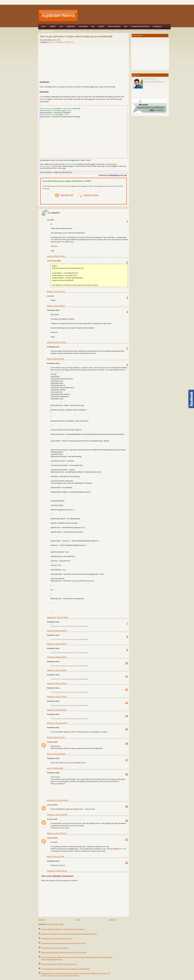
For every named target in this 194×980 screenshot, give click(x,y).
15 (127, 729)
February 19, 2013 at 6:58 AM (57, 670)
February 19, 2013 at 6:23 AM (57, 657)
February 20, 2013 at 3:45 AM (57, 710)
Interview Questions (140, 27)
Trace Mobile (47, 31)
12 (127, 689)
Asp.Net (53, 27)
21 (127, 839)
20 (127, 821)
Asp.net (51, 42)
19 (127, 806)
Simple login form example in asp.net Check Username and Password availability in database (69, 934)
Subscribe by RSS (64, 195)
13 (127, 703)
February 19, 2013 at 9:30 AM (57, 683)
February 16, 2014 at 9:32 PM (57, 833)
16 (127, 743)
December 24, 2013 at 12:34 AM (57, 800)
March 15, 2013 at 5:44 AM (56, 737)
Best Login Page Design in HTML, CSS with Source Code (59, 964)
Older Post (113, 920)
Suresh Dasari (52, 261)
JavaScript (83, 27)
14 (127, 716)
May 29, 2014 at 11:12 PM (55, 856)
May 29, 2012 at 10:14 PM (55, 359)
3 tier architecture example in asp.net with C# (55, 948)
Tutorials (157, 27)
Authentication (59, 42)
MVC (126, 27)
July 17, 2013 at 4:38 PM (55, 768)
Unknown (50, 742)
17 (127, 760)
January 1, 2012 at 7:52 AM (56, 256)
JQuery (101, 27)
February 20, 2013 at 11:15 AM (57, 723)
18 (127, 774)
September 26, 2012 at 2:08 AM (57, 617)
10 (127, 663)
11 (127, 676)
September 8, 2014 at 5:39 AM (57, 871)
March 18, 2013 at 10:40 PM (56, 754)
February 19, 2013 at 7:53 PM (57, 697)
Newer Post (42, 920)
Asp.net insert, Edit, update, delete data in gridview (57, 939)
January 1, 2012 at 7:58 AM (56, 291)
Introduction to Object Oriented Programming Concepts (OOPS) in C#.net (64, 943)
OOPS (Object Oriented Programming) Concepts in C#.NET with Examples (64, 952)
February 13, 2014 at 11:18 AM (57, 815)
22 (127, 863)
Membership (69, 42)
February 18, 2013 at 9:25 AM (57, 644)
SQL (93, 27)
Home (43, 27)
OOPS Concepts (114, 27)
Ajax (61, 27)
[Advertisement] (124, 16)
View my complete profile (154, 82)
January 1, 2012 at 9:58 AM (56, 306)
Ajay (49, 220)
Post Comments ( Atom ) (55, 924)
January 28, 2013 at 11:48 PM (57, 631)
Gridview (71, 27)
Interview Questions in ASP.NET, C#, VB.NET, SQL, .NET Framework (63, 929)
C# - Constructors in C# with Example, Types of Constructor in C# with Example (66, 969)
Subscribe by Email (88, 195)
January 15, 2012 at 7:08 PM (56, 342)
